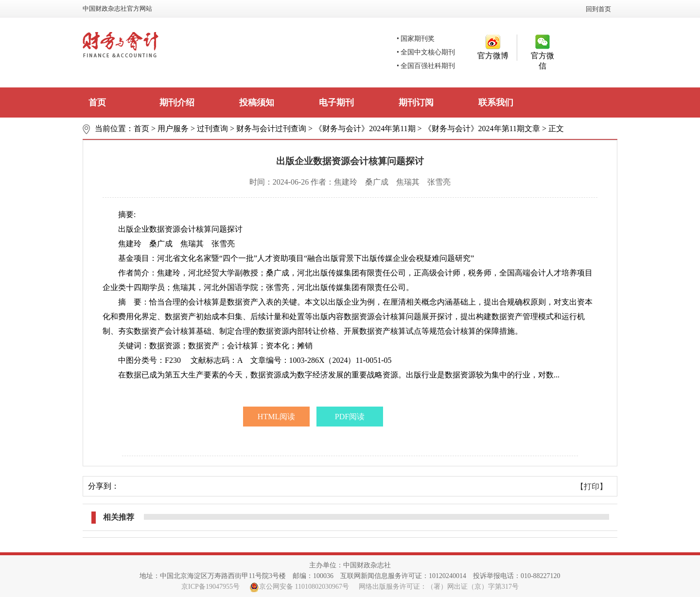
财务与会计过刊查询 (271, 128)
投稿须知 (257, 102)
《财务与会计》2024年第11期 (365, 128)
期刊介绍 (177, 102)
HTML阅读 (276, 417)
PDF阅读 (350, 417)
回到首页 (598, 9)
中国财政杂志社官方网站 (117, 9)
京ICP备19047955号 (210, 587)
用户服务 (173, 128)
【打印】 (592, 486)
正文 (556, 128)
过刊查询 (212, 128)
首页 (97, 102)
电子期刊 (336, 102)
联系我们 (496, 102)
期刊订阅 (416, 102)
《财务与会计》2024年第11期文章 (482, 128)
